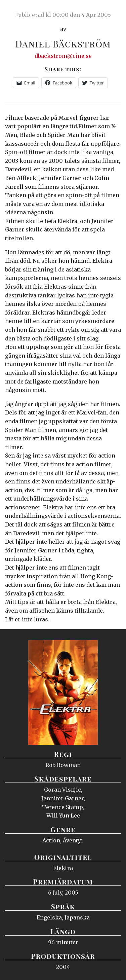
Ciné (22, 12)
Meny (112, 12)
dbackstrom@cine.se (63, 56)
